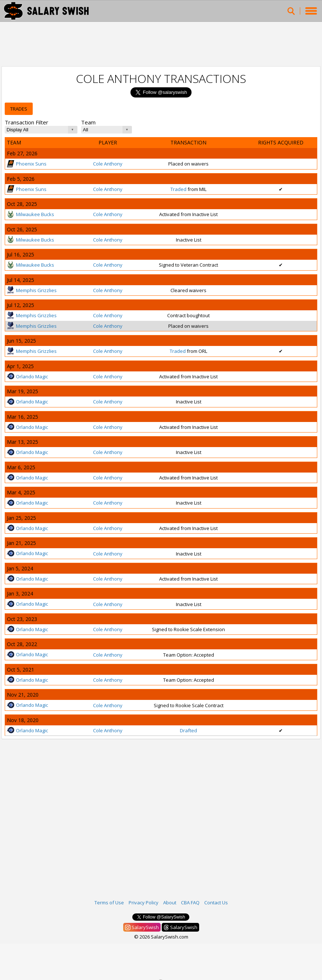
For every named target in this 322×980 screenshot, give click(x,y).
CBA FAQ (190, 903)
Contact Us (216, 903)
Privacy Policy (144, 903)
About (170, 903)
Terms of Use (109, 903)
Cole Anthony (108, 164)
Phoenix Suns (27, 164)
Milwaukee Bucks (31, 214)
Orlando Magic (27, 377)
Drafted (188, 730)
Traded (178, 189)
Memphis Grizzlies (32, 290)
